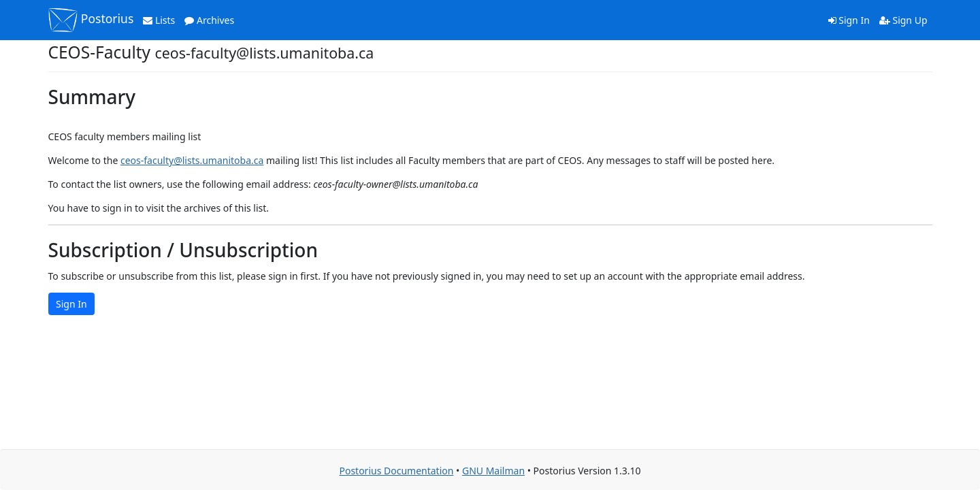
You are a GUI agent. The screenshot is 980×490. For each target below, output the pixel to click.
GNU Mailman (493, 471)
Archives (209, 20)
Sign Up (903, 20)
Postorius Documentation (396, 471)
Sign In (849, 20)
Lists (159, 20)
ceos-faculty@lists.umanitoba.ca (192, 160)
